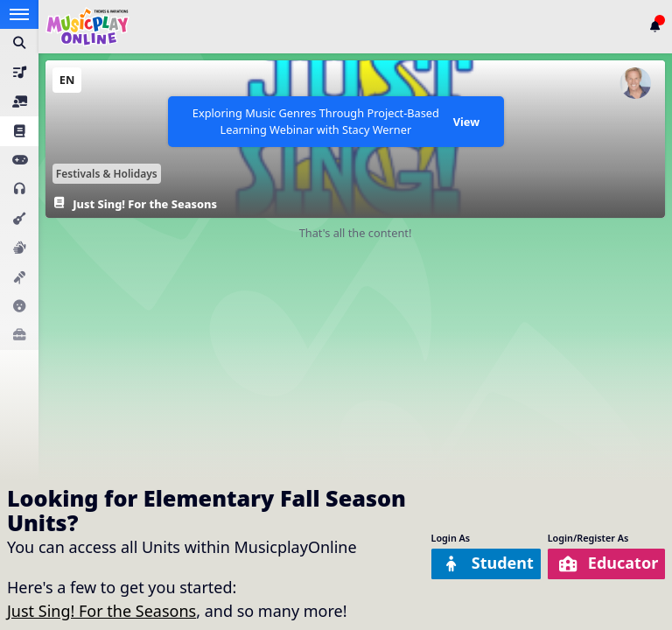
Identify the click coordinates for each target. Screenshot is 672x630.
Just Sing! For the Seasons (101, 611)
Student (487, 563)
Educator (608, 563)
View (466, 122)
